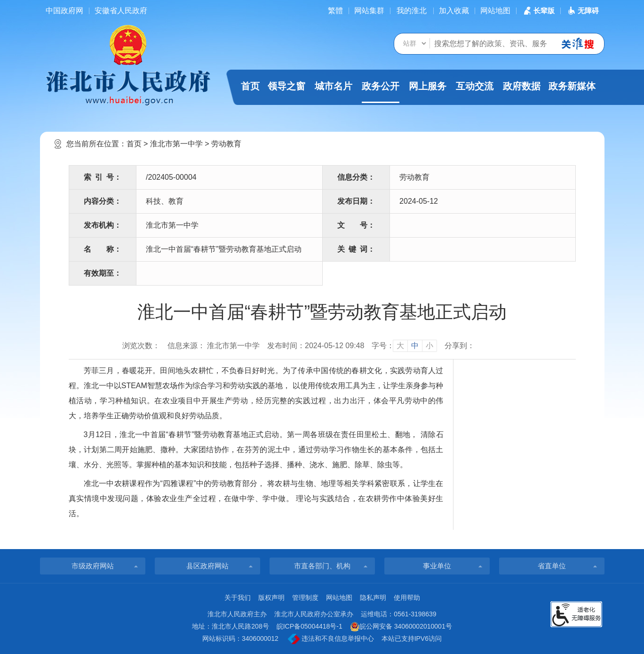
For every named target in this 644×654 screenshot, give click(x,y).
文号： (356, 225)
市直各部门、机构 (322, 566)
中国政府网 (64, 11)
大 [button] (400, 346)
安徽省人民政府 (121, 11)
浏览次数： (141, 346)
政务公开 (381, 92)
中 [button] (415, 346)
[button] (538, 11)
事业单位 (437, 566)
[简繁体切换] (335, 11)
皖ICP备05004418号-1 (310, 626)
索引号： (103, 177)
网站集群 (369, 11)
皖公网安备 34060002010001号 (401, 627)
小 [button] (429, 346)
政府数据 (522, 86)
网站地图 (495, 11)
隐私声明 (373, 598)
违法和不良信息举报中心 (331, 639)
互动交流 (475, 86)
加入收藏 (454, 11)
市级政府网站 (93, 566)
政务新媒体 (572, 86)
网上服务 (428, 86)
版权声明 (271, 598)
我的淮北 (412, 11)
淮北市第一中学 (176, 144)
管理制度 (305, 598)
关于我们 (238, 598)
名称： (103, 249)
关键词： (356, 249)
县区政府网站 (207, 566)
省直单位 (552, 566)
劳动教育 (226, 144)
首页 (250, 86)
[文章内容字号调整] (404, 346)
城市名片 (334, 86)
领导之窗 (286, 86)
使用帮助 (407, 598)
